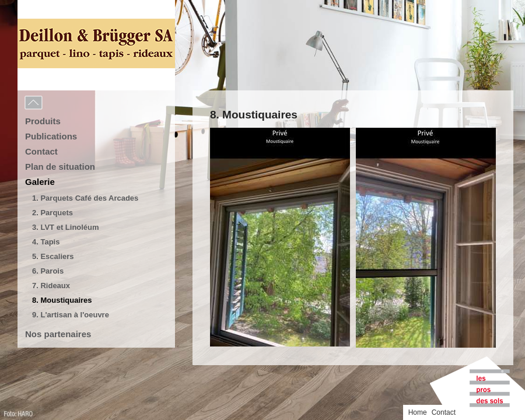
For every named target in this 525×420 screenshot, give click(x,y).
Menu (60, 103)
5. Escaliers (53, 256)
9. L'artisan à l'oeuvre (71, 315)
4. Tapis (46, 242)
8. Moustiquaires (62, 300)
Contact (41, 151)
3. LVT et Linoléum (66, 227)
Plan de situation (60, 167)
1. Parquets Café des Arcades (85, 198)
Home (418, 412)
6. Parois (48, 271)
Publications (51, 136)
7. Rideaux (51, 286)
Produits (43, 121)
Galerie (40, 182)
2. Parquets (52, 213)
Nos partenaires (58, 334)
